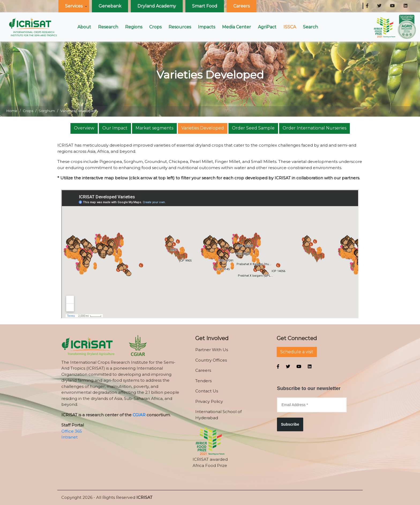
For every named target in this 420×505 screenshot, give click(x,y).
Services (74, 6)
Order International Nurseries (314, 128)
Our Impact (115, 128)
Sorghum (47, 111)
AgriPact (267, 27)
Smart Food (205, 6)
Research (108, 27)
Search (310, 27)
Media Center (237, 27)
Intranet (70, 437)
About (84, 27)
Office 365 (72, 431)
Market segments (154, 128)
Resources (180, 27)
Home (12, 111)
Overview (84, 128)
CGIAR (139, 415)
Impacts (207, 27)
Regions (134, 27)
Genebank (110, 6)
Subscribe (290, 424)
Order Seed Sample (253, 128)
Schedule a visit (297, 352)
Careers (241, 6)
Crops (155, 27)
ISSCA (290, 27)
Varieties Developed (203, 128)
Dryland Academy (157, 6)
